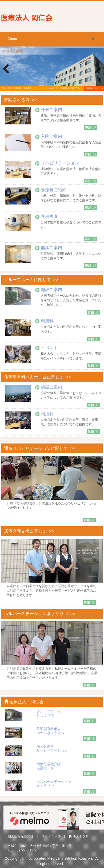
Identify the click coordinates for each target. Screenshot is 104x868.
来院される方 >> (20, 100)
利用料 (47, 321)
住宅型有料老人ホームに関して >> (37, 377)
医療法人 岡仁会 (24, 702)
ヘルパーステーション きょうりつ (54, 783)
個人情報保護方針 (21, 836)
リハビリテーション (60, 163)
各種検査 (49, 216)
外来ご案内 (51, 110)
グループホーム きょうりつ (49, 713)
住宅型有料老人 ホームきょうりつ (50, 731)
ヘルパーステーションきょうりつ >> (40, 614)
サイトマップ (51, 836)
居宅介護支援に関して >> (29, 531)
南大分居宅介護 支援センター (49, 766)
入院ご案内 (51, 136)
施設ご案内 (51, 290)
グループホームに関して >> (31, 280)
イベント (49, 348)
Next (96, 69)
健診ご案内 (51, 248)
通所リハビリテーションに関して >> (40, 448)
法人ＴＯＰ (79, 836)
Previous (8, 69)
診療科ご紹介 (54, 190)
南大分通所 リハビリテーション (52, 748)
